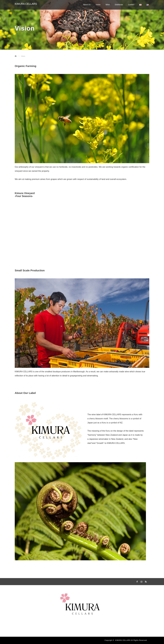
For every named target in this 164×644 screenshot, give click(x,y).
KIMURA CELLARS (26, 4)
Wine (108, 5)
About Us (87, 5)
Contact (131, 5)
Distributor (119, 5)
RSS (145, 581)
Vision (98, 5)
